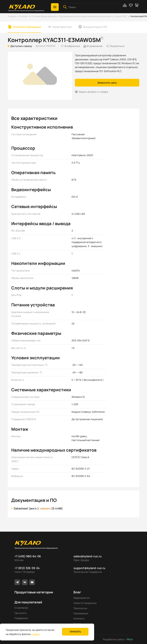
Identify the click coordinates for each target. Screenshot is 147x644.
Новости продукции (85, 603)
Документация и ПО (95, 27)
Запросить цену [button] (107, 83)
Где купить (21, 613)
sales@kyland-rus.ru (88, 556)
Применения (81, 613)
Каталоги (79, 618)
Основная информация (27, 27)
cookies (35, 634)
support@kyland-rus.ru (89, 568)
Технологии (80, 608)
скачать (45, 508)
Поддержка (21, 618)
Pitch (130, 639)
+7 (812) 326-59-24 (27, 568)
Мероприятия (82, 598)
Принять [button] (75, 632)
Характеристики (62, 27)
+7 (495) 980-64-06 (28, 556)
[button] (55, 7)
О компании (21, 608)
